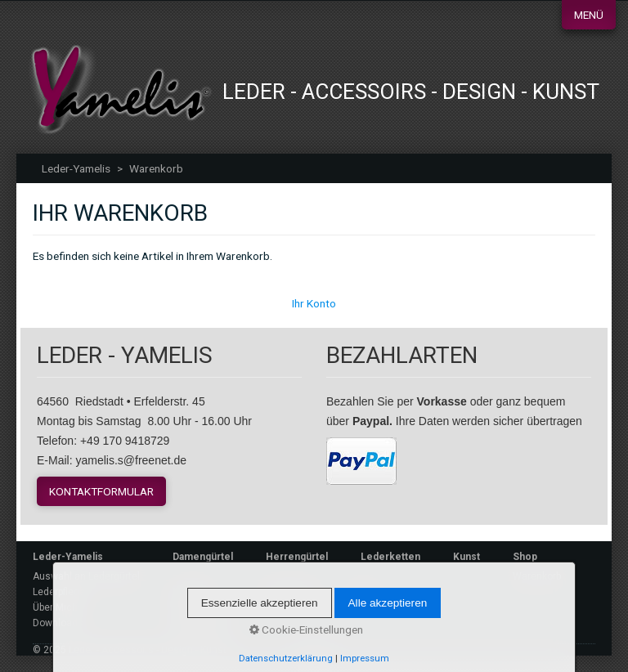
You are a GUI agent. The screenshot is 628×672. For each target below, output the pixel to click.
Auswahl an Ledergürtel (86, 576)
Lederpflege (59, 592)
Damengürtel (203, 557)
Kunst (467, 557)
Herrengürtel (297, 557)
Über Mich (55, 607)
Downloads (58, 623)
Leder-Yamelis (76, 168)
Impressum (198, 612)
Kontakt (191, 592)
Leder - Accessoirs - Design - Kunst (411, 92)
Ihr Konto (314, 303)
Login (362, 592)
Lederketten (390, 557)
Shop (525, 557)
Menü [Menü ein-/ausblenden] (589, 15)
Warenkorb (537, 576)
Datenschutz (202, 627)
